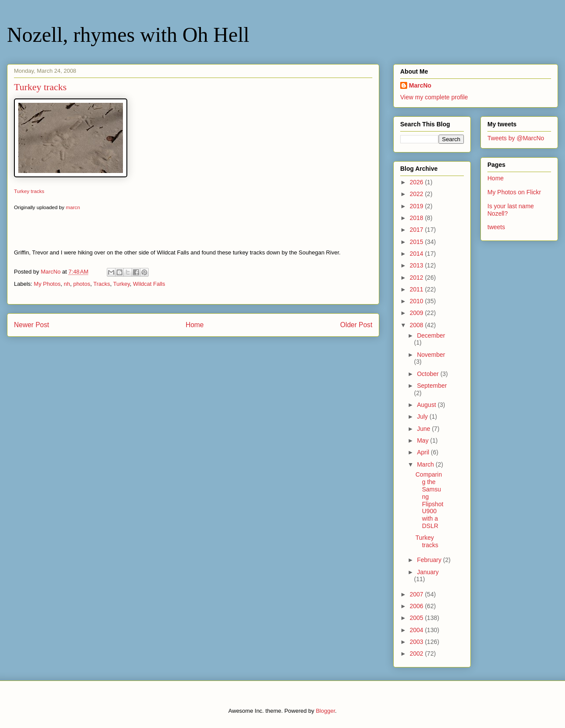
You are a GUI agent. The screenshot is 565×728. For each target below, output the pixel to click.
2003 (417, 642)
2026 (417, 182)
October (429, 374)
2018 (417, 218)
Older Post (356, 325)
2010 (417, 301)
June (424, 429)
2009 (417, 313)
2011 (417, 289)
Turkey (121, 284)
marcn (73, 207)
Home (195, 325)
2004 (417, 630)
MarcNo (420, 85)
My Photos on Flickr (514, 192)
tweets (496, 227)
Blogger (325, 711)
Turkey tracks (29, 191)
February (430, 560)
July (423, 416)
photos (82, 284)
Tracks (102, 284)
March (426, 464)
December (431, 335)
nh (67, 284)
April (424, 452)
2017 (417, 230)
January (428, 572)
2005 (417, 618)
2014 (417, 254)
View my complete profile (434, 97)
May (423, 440)
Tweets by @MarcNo (516, 138)
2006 (417, 606)
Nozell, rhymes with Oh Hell (128, 35)
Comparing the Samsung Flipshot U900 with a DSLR (429, 500)
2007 (417, 594)
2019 (417, 206)
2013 (417, 265)
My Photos (47, 284)
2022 (417, 194)
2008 (417, 325)
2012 (417, 278)
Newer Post (32, 325)
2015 (417, 242)
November (431, 355)
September (432, 386)
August (427, 405)
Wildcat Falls (149, 284)
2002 (417, 654)
